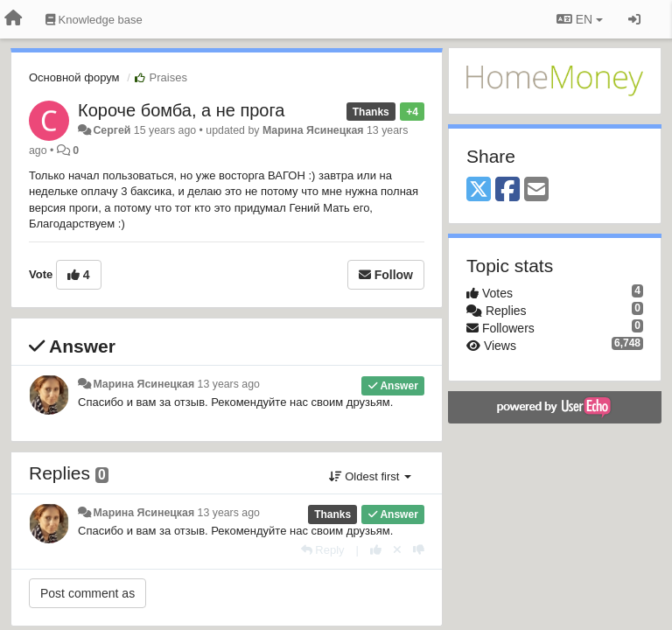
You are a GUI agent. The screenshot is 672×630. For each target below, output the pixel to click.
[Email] (536, 190)
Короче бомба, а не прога (181, 110)
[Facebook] (507, 190)
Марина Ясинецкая (313, 130)
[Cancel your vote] (397, 550)
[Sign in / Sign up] (634, 19)
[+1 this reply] (376, 550)
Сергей (112, 130)
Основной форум (74, 77)
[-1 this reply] (419, 550)
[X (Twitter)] (479, 190)
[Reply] (323, 550)
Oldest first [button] (370, 476)
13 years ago (229, 384)
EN (580, 19)
